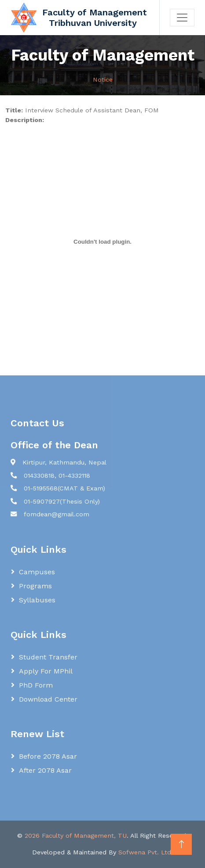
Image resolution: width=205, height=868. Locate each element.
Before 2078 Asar (48, 756)
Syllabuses (37, 600)
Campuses (37, 572)
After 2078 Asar (45, 770)
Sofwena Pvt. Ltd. (146, 852)
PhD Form (36, 685)
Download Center (48, 699)
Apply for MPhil (46, 671)
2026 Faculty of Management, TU (76, 836)
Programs (35, 586)
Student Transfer (48, 657)
